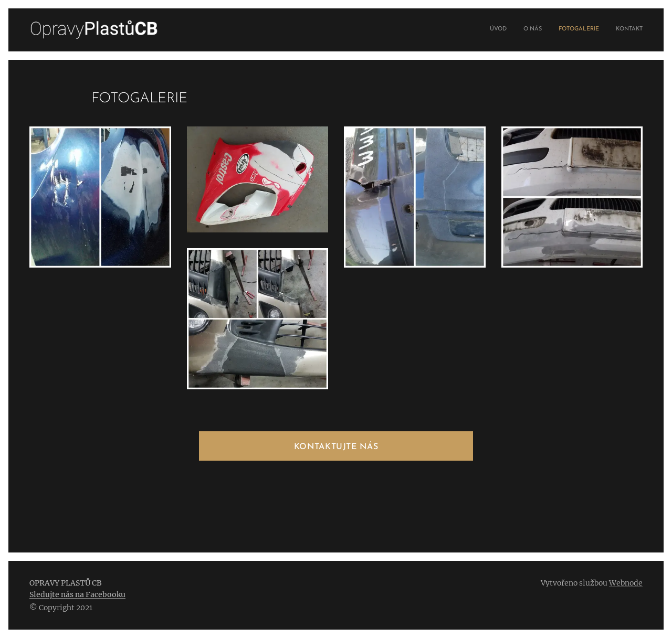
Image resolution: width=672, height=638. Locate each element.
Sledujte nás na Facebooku (77, 594)
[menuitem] (595, 30)
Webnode (626, 583)
